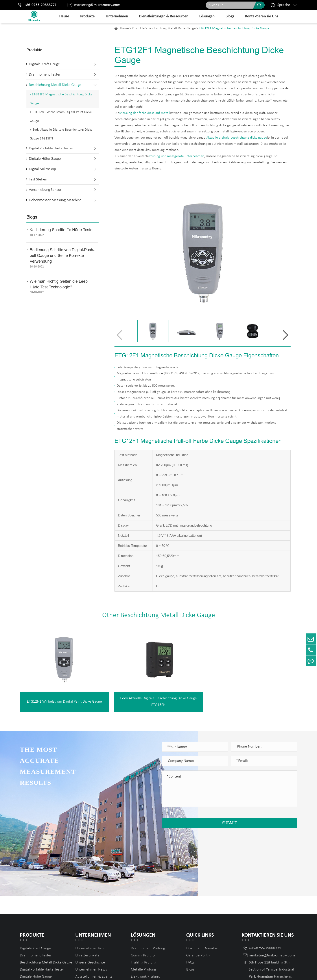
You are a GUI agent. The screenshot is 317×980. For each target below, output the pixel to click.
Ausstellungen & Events (94, 913)
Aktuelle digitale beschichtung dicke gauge (237, 138)
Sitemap (261, 972)
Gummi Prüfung (143, 892)
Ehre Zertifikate (87, 892)
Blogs (230, 16)
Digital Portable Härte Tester (51, 148)
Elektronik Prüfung (145, 913)
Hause (64, 16)
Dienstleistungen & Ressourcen (164, 16)
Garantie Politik (198, 892)
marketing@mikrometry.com (97, 5)
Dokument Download (203, 884)
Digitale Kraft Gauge (44, 64)
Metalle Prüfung (143, 906)
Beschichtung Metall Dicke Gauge (55, 85)
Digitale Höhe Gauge (45, 159)
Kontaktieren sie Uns (262, 16)
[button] (285, 335)
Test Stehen (38, 179)
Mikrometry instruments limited (70, 972)
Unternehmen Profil (91, 884)
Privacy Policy (285, 972)
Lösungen (207, 16)
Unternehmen (117, 16)
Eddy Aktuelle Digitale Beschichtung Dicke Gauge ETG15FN (61, 134)
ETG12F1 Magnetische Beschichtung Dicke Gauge (61, 99)
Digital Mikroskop (42, 169)
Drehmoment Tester (45, 75)
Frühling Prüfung (144, 899)
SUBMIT (230, 823)
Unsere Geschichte (90, 899)
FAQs (190, 899)
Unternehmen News (91, 906)
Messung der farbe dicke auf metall (145, 113)
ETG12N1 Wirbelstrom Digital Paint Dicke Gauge (61, 117)
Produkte (87, 16)
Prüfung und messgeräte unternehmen (176, 156)
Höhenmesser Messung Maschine (55, 200)
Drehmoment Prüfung (148, 884)
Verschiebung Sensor (45, 190)
